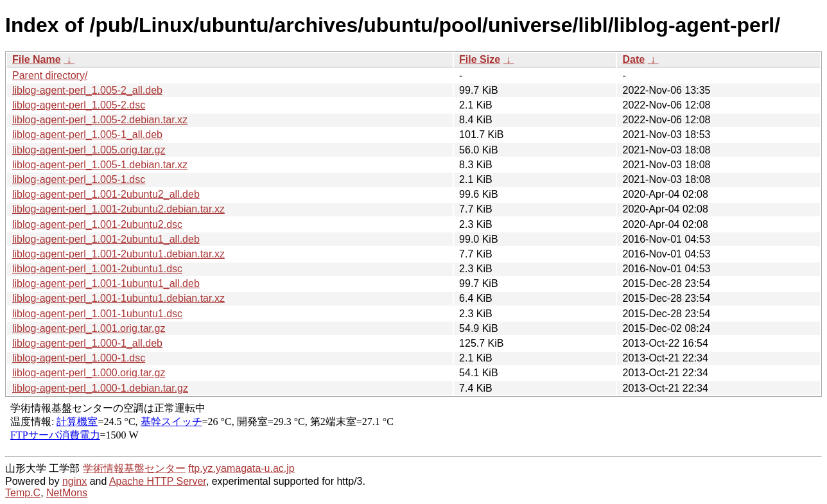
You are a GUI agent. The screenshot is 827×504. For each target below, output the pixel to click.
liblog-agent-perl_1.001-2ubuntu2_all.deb (106, 194)
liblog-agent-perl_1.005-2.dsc (79, 105)
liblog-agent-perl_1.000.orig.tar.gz (89, 373)
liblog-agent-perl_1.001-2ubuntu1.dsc (97, 269)
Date (633, 59)
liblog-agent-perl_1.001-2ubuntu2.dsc (97, 224)
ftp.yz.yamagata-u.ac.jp (241, 468)
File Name (37, 59)
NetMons (67, 493)
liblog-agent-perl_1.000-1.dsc (79, 358)
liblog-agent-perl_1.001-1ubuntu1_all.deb (106, 283)
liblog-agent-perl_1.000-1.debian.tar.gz (100, 388)
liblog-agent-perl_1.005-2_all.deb (87, 90)
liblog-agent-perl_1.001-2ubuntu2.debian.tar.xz (118, 209)
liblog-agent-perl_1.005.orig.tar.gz (89, 150)
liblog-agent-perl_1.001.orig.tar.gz (89, 328)
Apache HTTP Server (158, 481)
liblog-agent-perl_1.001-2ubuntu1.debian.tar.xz (118, 254)
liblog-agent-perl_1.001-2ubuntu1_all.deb (106, 239)
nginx (74, 481)
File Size (480, 59)
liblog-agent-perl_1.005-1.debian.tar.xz (100, 165)
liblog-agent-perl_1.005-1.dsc (79, 179)
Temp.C (23, 493)
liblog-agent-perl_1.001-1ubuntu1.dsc (97, 314)
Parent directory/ (50, 75)
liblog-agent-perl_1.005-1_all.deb (87, 135)
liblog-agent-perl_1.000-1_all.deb (87, 343)
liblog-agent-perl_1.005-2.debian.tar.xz (100, 120)
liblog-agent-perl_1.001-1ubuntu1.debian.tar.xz (118, 298)
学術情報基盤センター (134, 468)
